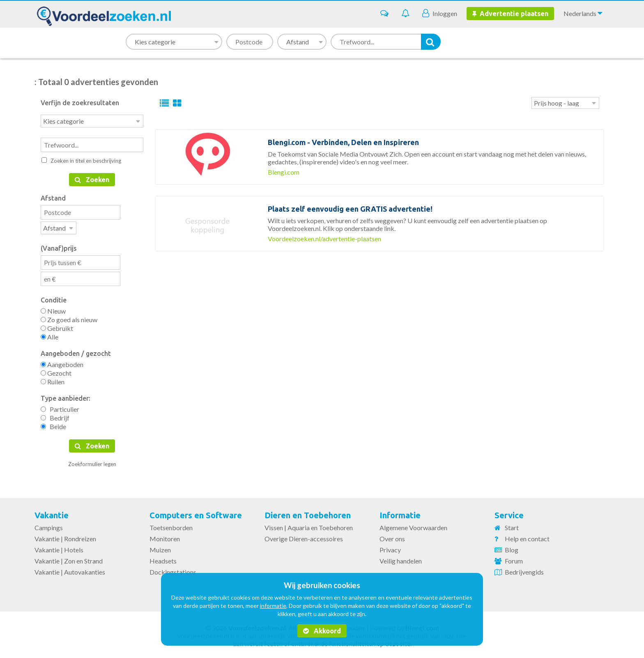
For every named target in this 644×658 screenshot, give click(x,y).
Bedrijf (55, 416)
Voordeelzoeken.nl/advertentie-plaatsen (324, 239)
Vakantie (52, 514)
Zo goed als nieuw (69, 318)
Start (512, 526)
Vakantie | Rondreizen (65, 537)
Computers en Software (196, 514)
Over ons (392, 537)
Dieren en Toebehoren (308, 514)
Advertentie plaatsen (510, 14)
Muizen (160, 548)
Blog (512, 548)
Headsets (163, 559)
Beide (53, 425)
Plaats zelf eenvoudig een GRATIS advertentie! (350, 209)
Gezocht (56, 371)
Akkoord (322, 631)
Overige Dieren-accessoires (304, 537)
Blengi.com (284, 172)
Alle (49, 335)
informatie (273, 606)
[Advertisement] (379, 302)
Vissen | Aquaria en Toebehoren (309, 526)
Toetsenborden (171, 526)
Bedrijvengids (524, 570)
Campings (49, 526)
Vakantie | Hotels (59, 548)
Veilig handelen (401, 559)
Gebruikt (57, 327)
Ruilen (53, 380)
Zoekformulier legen (92, 462)
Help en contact (527, 537)
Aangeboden (62, 363)
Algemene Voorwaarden (413, 526)
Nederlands (583, 13)
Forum (514, 559)
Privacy (390, 548)
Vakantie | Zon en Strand (69, 559)
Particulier (60, 407)
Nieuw (53, 309)
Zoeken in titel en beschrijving (81, 160)
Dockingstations (173, 570)
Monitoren (165, 537)
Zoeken (92, 179)
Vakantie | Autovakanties (70, 570)
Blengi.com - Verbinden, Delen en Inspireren (343, 142)
